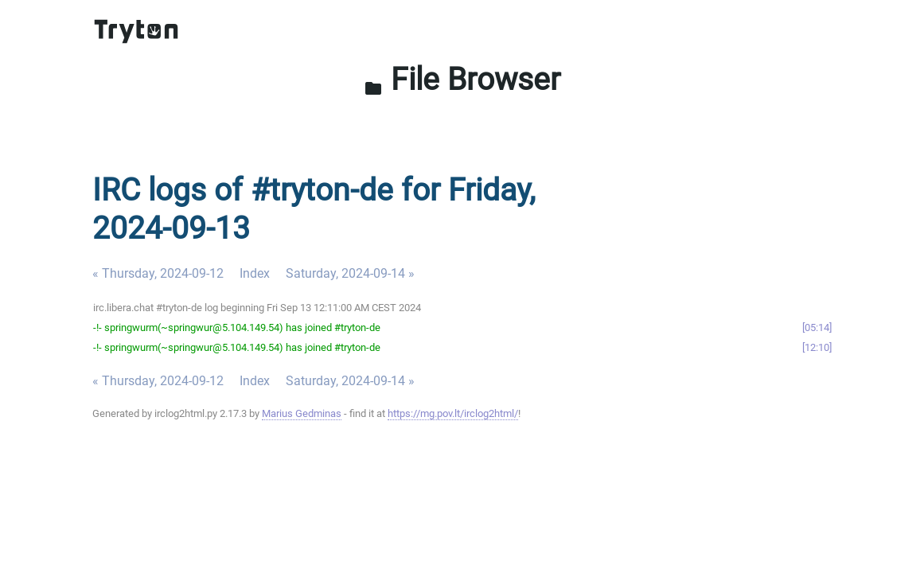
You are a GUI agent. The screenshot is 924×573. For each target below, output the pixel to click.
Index (255, 273)
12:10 (817, 347)
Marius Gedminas (302, 413)
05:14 (817, 327)
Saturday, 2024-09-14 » (350, 273)
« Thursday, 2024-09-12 (158, 273)
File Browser (462, 79)
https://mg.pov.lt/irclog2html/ (453, 413)
